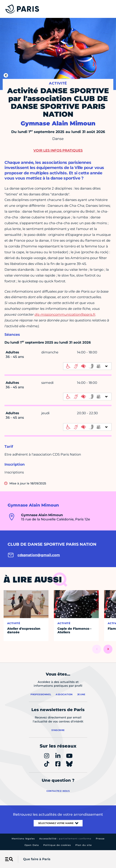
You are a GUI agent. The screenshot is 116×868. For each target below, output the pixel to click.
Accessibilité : (65, 839)
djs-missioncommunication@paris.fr (65, 314)
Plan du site (84, 845)
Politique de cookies (57, 845)
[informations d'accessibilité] (87, 366)
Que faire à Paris (37, 859)
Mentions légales (23, 839)
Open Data (32, 845)
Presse (100, 839)
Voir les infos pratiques (58, 150)
